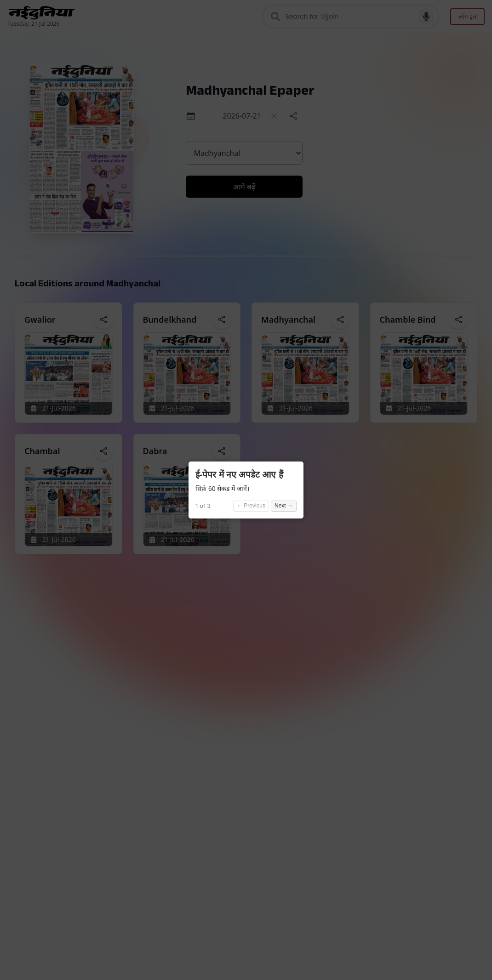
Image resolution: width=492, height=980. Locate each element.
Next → (284, 506)
